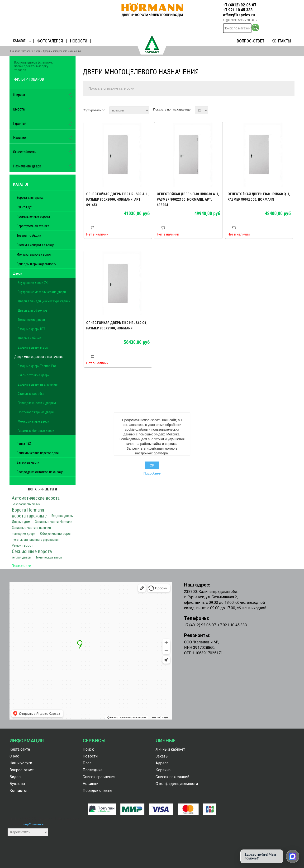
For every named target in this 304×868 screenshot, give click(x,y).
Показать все (21, 566)
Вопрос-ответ (251, 41)
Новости (79, 41)
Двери (37, 51)
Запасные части (28, 462)
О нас (14, 756)
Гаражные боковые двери (36, 431)
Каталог (19, 41)
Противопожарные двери (36, 412)
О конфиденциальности (177, 784)
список (290, 110)
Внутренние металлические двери (42, 292)
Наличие (19, 138)
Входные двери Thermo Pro (37, 366)
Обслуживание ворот (56, 534)
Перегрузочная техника (33, 226)
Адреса (162, 763)
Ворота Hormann (28, 510)
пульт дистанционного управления (36, 540)
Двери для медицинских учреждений (44, 301)
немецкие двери (24, 534)
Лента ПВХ (24, 443)
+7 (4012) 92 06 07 (200, 625)
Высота (19, 109)
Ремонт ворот (22, 545)
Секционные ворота (32, 551)
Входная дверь (62, 516)
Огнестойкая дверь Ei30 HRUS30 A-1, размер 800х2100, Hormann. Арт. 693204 (188, 199)
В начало (15, 51)
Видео (15, 777)
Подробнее (152, 473)
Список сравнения (99, 777)
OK (152, 465)
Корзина (163, 770)
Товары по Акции (29, 235)
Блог (87, 763)
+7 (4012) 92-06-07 (240, 5)
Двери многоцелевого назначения (39, 357)
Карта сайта (20, 749)
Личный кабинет (170, 749)
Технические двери (31, 320)
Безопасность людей (26, 504)
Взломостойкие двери (34, 375)
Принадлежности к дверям (37, 403)
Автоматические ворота (36, 498)
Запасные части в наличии (31, 528)
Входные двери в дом (33, 347)
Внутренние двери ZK (33, 283)
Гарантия (20, 123)
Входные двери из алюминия (38, 384)
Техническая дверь (49, 557)
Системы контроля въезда (36, 245)
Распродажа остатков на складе (40, 472)
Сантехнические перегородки (38, 453)
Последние (93, 770)
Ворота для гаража (30, 198)
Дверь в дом (21, 522)
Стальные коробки (31, 394)
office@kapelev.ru (239, 15)
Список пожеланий (172, 777)
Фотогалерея (50, 41)
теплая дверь (21, 557)
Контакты (281, 41)
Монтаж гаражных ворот (34, 254)
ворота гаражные (29, 516)
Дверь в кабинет (30, 338)
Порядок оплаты (97, 791)
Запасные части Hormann (54, 522)
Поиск (88, 749)
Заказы (162, 756)
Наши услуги (21, 763)
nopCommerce (33, 824)
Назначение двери (27, 166)
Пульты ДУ (24, 207)
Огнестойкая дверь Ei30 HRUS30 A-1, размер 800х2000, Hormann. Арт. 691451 (117, 199)
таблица (282, 110)
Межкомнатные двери (33, 421)
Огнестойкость (25, 152)
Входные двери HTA (32, 329)
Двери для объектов (33, 310)
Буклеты (17, 784)
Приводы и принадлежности (37, 264)
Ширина (19, 95)
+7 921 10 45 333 (238, 10)
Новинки (90, 784)
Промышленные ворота (33, 217)
